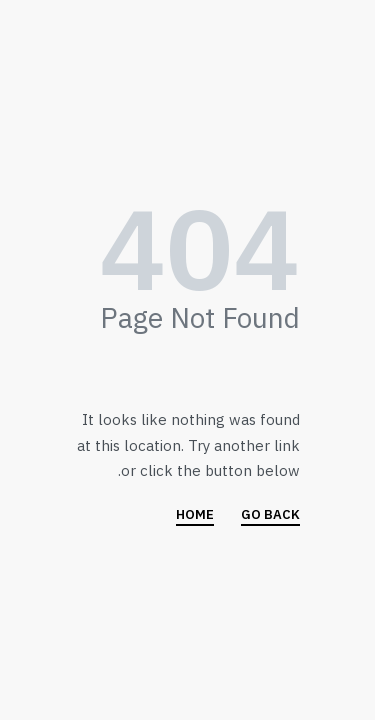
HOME (195, 515)
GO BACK (270, 515)
